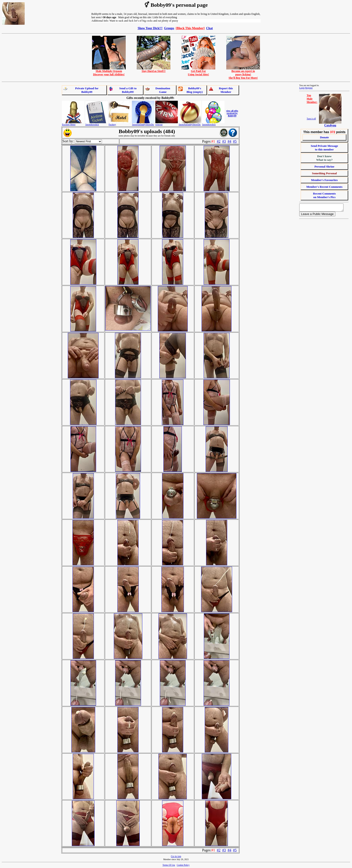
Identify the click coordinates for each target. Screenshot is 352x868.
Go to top (176, 856)
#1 (213, 141)
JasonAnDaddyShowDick (144, 124)
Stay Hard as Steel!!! (154, 70)
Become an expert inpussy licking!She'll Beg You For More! (243, 73)
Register (309, 88)
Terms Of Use (169, 865)
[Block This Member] (190, 28)
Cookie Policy (183, 865)
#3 (224, 141)
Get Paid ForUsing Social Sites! (198, 72)
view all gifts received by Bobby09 (232, 113)
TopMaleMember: (312, 99)
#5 (235, 141)
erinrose (159, 124)
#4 (229, 141)
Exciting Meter (69, 124)
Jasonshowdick (92, 124)
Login (302, 88)
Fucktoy (112, 124)
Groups (169, 28)
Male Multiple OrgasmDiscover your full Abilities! (109, 72)
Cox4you (330, 125)
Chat (209, 28)
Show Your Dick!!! (150, 28)
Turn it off (311, 119)
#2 (219, 141)
